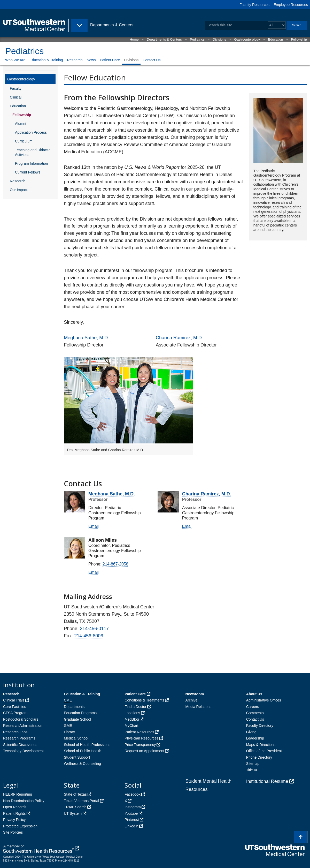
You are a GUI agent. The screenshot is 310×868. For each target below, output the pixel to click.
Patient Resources (139, 732)
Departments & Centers (164, 39)
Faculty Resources (254, 5)
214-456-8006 (89, 636)
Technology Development (23, 751)
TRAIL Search (75, 807)
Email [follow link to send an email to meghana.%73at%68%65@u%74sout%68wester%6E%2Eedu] (94, 526)
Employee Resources (291, 5)
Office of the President (264, 751)
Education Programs (80, 713)
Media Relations (198, 707)
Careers (253, 707)
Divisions (219, 39)
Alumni (21, 124)
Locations (132, 713)
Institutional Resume (267, 781)
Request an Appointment (144, 751)
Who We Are (15, 60)
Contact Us (152, 60)
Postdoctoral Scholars (21, 719)
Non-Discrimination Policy (24, 801)
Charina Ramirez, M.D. (179, 338)
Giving (251, 732)
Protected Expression (20, 826)
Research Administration (23, 726)
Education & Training (46, 60)
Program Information (32, 163)
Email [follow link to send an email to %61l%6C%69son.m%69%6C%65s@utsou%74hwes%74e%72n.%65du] (94, 572)
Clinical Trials (14, 700)
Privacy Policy (14, 820)
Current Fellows (28, 172)
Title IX (252, 770)
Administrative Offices (264, 700)
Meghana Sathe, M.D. (86, 338)
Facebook (132, 794)
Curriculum (24, 141)
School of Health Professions (87, 745)
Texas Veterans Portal (81, 801)
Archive (192, 700)
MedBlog (132, 719)
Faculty (16, 88)
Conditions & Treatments (144, 700)
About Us (254, 694)
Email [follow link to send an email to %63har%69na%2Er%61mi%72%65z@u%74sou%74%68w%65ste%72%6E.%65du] (187, 526)
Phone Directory (259, 757)
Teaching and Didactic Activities (33, 152)
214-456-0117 (94, 629)
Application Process (31, 132)
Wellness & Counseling (82, 764)
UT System (73, 813)
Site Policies (13, 832)
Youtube (131, 813)
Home (134, 39)
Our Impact (19, 190)
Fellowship (299, 39)
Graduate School (77, 719)
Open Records (15, 807)
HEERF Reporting (18, 794)
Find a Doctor (135, 707)
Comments (255, 713)
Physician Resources (141, 738)
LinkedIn (131, 826)
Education (276, 39)
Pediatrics (197, 39)
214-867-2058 (115, 564)
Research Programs (19, 738)
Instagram (133, 807)
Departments (74, 707)
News (91, 60)
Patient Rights (14, 813)
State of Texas (75, 794)
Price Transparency (140, 745)
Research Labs (15, 732)
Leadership (255, 738)
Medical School (76, 738)
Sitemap (253, 764)
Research (75, 60)
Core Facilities (15, 707)
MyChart (131, 726)
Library (69, 732)
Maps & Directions (261, 745)
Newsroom (195, 694)
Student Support (77, 757)
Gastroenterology (247, 39)
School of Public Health (83, 751)
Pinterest (132, 820)
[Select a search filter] (277, 25)
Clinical (16, 97)
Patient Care (110, 60)
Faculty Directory (260, 726)
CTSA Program (15, 713)
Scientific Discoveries (20, 745)
